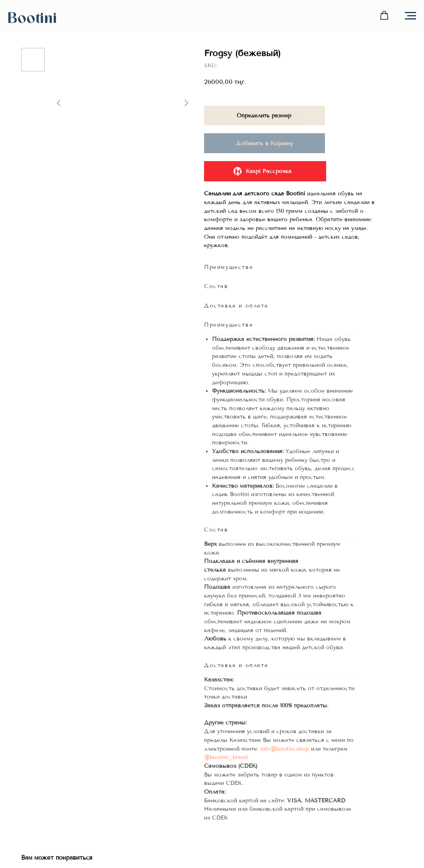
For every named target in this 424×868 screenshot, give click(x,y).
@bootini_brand (226, 757)
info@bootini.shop (285, 749)
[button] (384, 16)
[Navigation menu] (410, 16)
